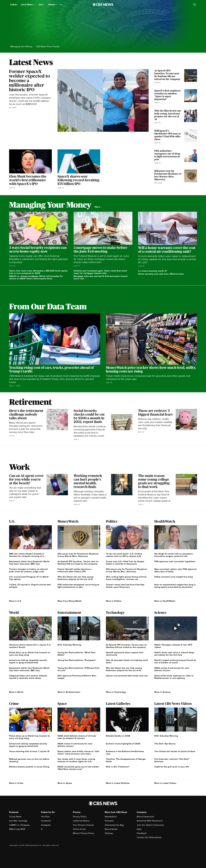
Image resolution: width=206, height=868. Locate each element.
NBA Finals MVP (17, 829)
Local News (28, 5)
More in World (16, 692)
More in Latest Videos (165, 783)
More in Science (162, 692)
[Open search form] (195, 5)
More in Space (65, 783)
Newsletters (111, 817)
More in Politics (114, 601)
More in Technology (116, 692)
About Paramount (145, 817)
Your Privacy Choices (83, 825)
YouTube (45, 817)
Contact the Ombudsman (149, 837)
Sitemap (109, 833)
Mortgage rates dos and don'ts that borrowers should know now (101, 277)
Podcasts (109, 821)
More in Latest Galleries (118, 783)
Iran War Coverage (18, 821)
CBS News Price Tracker (48, 47)
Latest (14, 5)
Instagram (46, 825)
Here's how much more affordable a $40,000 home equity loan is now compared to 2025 (38, 272)
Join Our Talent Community (150, 825)
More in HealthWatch (165, 601)
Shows (53, 5)
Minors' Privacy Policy (84, 833)
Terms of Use (79, 829)
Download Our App (114, 825)
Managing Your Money (21, 47)
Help (139, 829)
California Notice (81, 821)
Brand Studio (111, 829)
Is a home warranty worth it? (152, 271)
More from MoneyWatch (70, 601)
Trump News (15, 817)
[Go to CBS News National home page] (103, 5)
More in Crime (16, 783)
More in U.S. (15, 601)
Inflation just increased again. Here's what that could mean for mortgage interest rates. (100, 272)
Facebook (46, 821)
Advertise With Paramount (150, 821)
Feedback (142, 833)
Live (41, 5)
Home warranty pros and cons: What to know (161, 274)
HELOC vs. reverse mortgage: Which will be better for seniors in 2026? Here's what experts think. (36, 277)
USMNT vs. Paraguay (19, 825)
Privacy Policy (80, 817)
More (98, 207)
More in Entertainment (69, 692)
